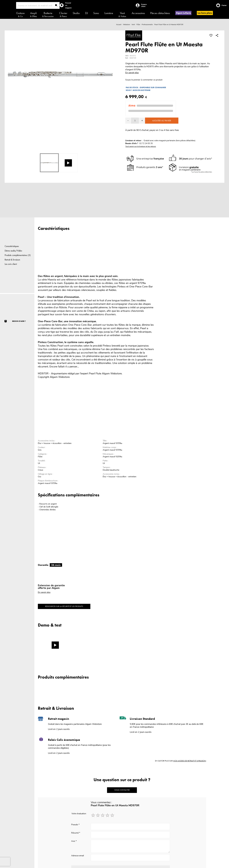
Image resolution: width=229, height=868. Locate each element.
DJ (87, 13)
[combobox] (38, 5)
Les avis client (11, 264)
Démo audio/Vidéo (13, 251)
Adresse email (78, 856)
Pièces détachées (160, 13)
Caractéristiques (12, 246)
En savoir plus (132, 73)
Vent (122, 14)
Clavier (63, 14)
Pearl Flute (95, 373)
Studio (76, 13)
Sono (96, 13)
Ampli (33, 14)
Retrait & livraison (12, 260)
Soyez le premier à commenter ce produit (144, 80)
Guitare (20, 14)
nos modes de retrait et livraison (190, 761)
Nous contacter (122, 790)
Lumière (109, 13)
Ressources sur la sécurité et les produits (64, 606)
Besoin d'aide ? (19, 321)
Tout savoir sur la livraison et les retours (141, 146)
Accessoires (138, 13)
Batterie (48, 14)
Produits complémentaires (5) (18, 255)
